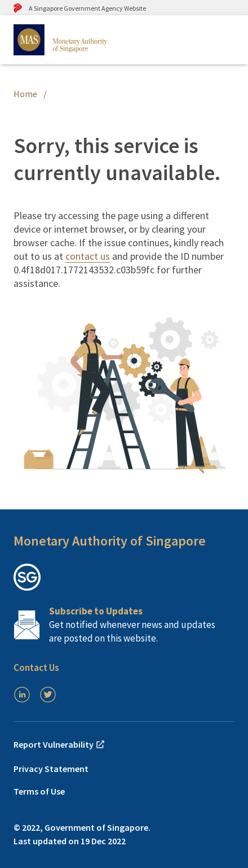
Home (25, 94)
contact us (88, 256)
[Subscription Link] (124, 625)
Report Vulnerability (59, 744)
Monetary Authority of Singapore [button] (110, 541)
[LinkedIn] (22, 695)
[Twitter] (48, 695)
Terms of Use (39, 791)
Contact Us (36, 668)
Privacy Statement (51, 769)
